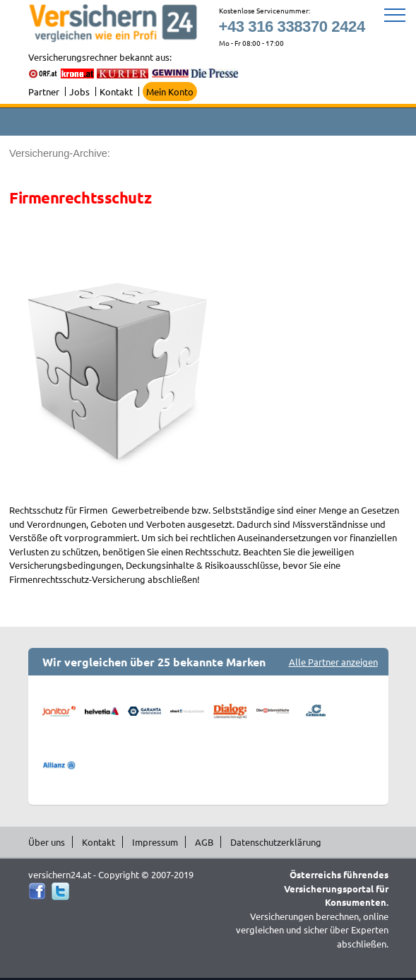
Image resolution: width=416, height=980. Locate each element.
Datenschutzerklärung (276, 842)
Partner (44, 91)
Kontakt (116, 91)
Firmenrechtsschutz (80, 197)
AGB (204, 842)
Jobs (79, 91)
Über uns (47, 842)
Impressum (155, 842)
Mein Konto (170, 91)
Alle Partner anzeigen (333, 662)
